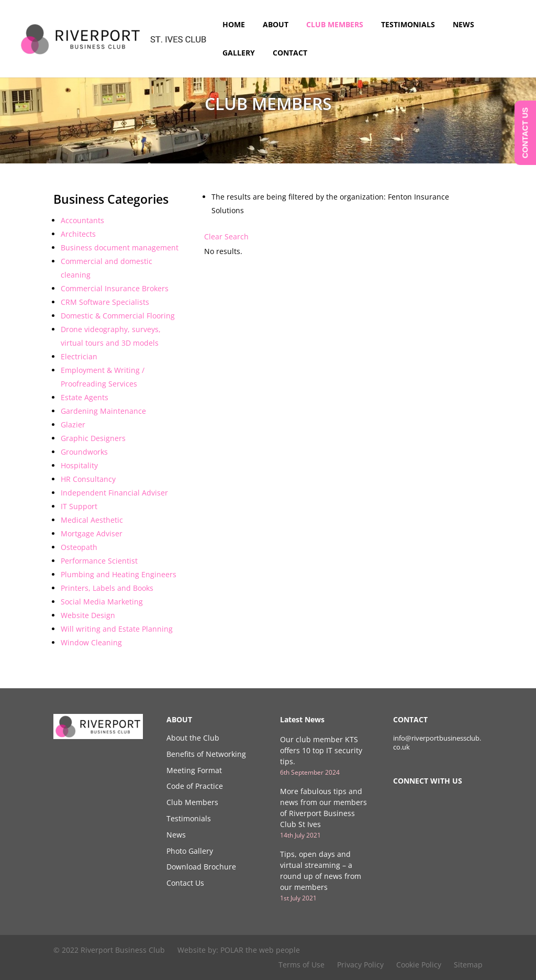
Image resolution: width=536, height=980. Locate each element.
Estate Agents (85, 397)
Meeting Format (194, 770)
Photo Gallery (190, 851)
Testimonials (408, 25)
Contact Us (185, 883)
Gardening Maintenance (103, 411)
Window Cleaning (91, 642)
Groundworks (84, 452)
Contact (290, 53)
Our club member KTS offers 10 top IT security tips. (321, 750)
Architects (78, 234)
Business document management (120, 247)
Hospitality (79, 465)
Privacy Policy (360, 965)
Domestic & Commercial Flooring (118, 316)
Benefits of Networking (206, 754)
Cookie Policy (419, 965)
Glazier (73, 425)
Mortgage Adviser (92, 533)
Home (234, 25)
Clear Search (226, 236)
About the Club (193, 738)
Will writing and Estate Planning (117, 629)
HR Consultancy (88, 479)
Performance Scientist (99, 561)
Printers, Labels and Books (107, 588)
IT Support (79, 506)
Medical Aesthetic (92, 520)
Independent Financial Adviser (114, 493)
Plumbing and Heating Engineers (119, 574)
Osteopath (79, 547)
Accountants (82, 220)
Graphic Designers (93, 438)
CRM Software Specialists (105, 302)
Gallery (239, 53)
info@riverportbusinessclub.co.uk (437, 742)
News (464, 25)
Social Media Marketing (102, 602)
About (276, 25)
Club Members (335, 25)
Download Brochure (201, 867)
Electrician (79, 356)
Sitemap (468, 965)
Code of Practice (195, 786)
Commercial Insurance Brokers (115, 288)
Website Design (88, 615)
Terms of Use (301, 965)
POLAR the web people (260, 950)
